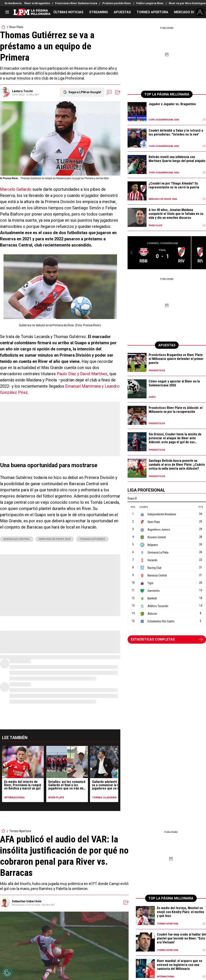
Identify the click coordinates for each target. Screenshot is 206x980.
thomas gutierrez (92, 539)
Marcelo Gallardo (16, 189)
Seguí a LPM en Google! (85, 92)
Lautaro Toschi (22, 91)
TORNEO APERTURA (152, 12)
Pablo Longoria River (150, 3)
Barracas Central (17, 539)
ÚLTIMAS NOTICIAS (68, 12)
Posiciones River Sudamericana (76, 3)
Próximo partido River (117, 3)
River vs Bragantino (37, 3)
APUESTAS (122, 12)
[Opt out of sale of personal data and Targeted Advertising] (7, 973)
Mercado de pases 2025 (55, 539)
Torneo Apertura (20, 831)
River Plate (16, 27)
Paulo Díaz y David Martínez (82, 374)
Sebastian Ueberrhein (27, 901)
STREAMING (99, 12)
